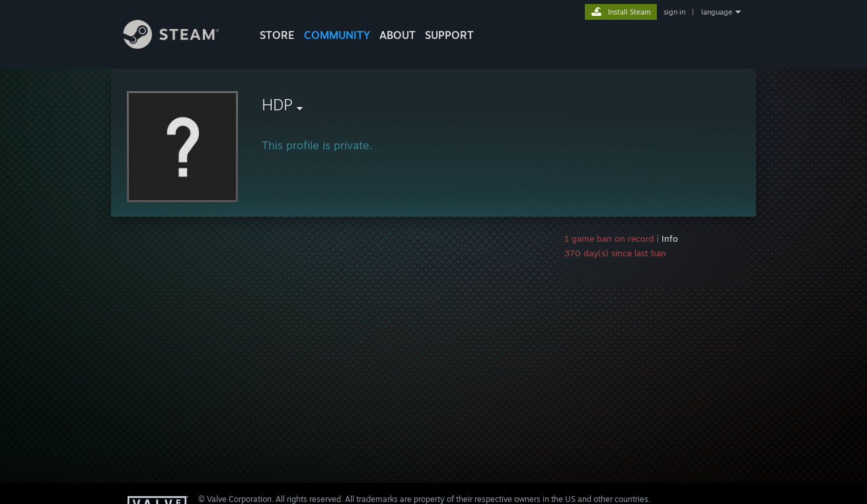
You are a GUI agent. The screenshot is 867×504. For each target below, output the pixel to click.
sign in (674, 12)
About (397, 35)
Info (670, 238)
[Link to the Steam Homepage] (181, 45)
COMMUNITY (337, 35)
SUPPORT (449, 35)
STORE (277, 35)
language (717, 12)
